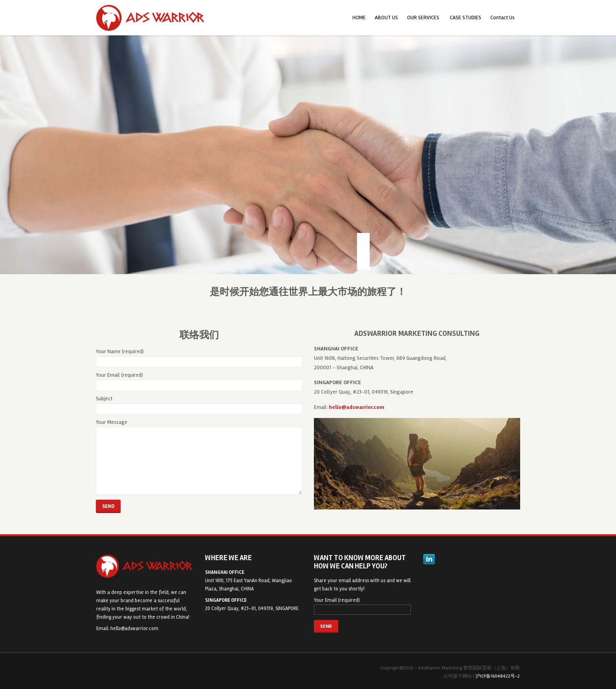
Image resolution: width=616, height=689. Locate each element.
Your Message (199, 457)
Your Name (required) (199, 358)
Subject (199, 405)
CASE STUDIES (466, 17)
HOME (359, 17)
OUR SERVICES (423, 17)
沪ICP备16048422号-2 (498, 676)
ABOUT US (386, 17)
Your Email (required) (199, 381)
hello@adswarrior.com (134, 629)
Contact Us (502, 17)
